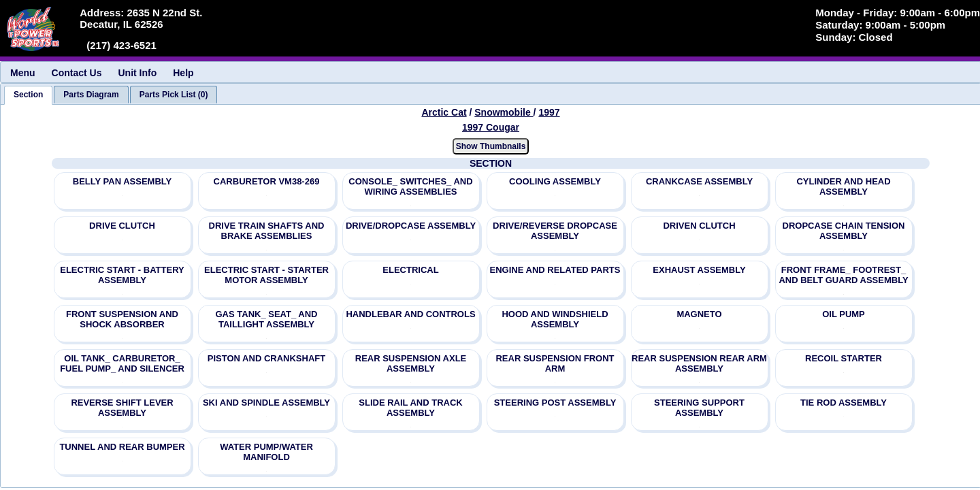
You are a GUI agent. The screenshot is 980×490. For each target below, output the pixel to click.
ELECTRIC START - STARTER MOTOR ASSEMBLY (266, 275)
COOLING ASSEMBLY (555, 181)
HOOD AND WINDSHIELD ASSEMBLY (555, 319)
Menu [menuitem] (23, 73)
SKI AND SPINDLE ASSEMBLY (266, 403)
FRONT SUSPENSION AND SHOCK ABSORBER (122, 319)
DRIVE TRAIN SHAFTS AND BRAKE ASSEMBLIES (267, 231)
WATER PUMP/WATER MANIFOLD (266, 452)
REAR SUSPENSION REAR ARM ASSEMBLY (699, 363)
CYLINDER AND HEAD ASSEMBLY (843, 186)
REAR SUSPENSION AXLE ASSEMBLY (411, 363)
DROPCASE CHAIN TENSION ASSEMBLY (844, 231)
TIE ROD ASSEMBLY (844, 403)
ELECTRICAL (410, 270)
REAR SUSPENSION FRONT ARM (555, 363)
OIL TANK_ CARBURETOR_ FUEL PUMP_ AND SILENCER (122, 363)
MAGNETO (699, 314)
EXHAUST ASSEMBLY (699, 270)
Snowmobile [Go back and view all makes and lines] (504, 112)
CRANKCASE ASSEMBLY (699, 181)
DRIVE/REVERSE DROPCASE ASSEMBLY (555, 231)
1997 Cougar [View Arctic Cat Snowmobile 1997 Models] (491, 127)
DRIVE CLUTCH (122, 226)
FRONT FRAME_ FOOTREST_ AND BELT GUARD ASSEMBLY (843, 275)
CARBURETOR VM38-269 (267, 181)
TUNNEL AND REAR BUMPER (122, 447)
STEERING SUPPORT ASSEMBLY (699, 408)
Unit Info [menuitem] (137, 73)
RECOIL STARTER (844, 358)
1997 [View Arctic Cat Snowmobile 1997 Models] (549, 112)
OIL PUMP (844, 314)
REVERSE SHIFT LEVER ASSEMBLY (122, 408)
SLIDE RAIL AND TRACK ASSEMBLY (410, 408)
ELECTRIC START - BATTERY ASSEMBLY (122, 275)
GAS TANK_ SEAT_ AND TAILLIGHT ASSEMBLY (267, 319)
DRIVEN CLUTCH (699, 226)
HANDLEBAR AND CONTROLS (410, 314)
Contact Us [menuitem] (77, 73)
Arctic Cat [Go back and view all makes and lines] (444, 112)
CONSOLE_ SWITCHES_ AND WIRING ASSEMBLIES (410, 186)
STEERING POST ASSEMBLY (555, 403)
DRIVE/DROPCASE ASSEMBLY (411, 226)
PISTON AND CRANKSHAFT (266, 358)
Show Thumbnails (491, 146)
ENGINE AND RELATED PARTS (555, 270)
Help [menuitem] (183, 73)
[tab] (28, 95)
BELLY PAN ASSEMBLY (122, 181)
